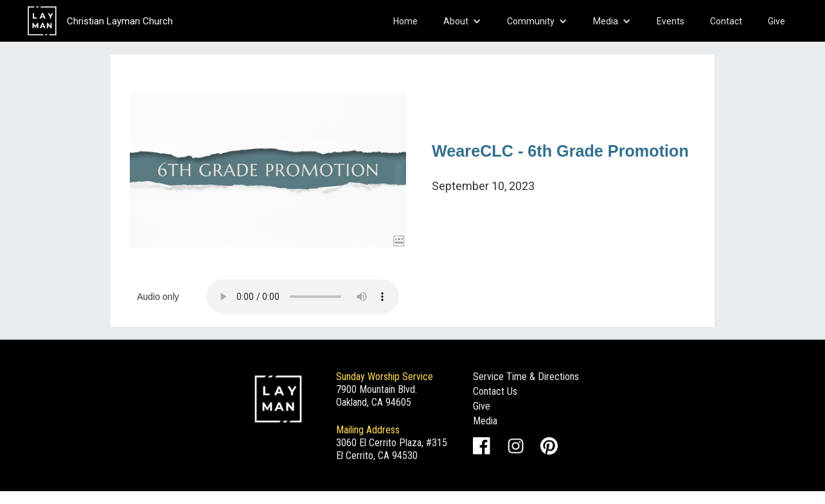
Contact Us (495, 391)
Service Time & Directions (526, 377)
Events (670, 21)
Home (405, 21)
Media (485, 421)
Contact (726, 21)
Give (776, 21)
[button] (462, 21)
